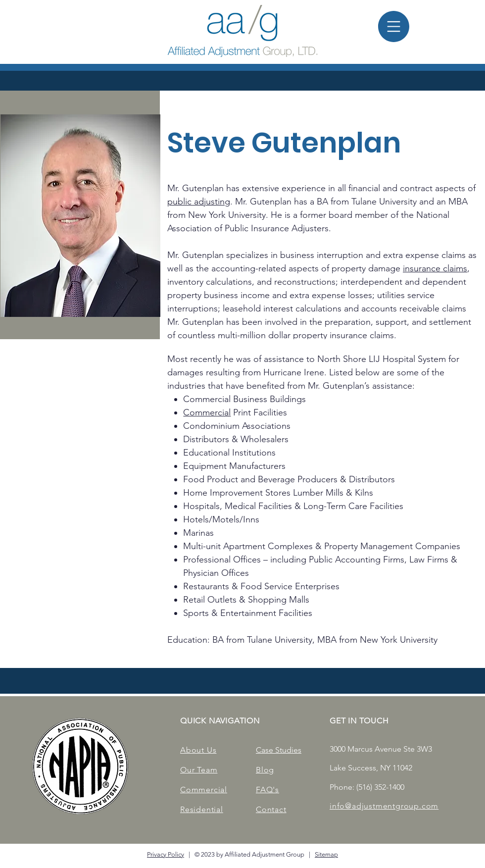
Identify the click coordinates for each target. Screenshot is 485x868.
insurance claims (435, 268)
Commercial (207, 412)
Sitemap (326, 854)
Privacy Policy (166, 854)
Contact (271, 809)
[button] (394, 26)
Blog (265, 770)
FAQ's (267, 790)
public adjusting (199, 202)
